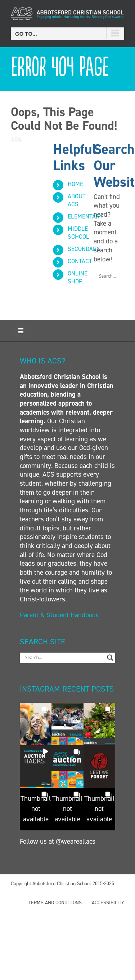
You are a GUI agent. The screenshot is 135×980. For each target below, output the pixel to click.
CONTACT (80, 261)
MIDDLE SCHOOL (78, 233)
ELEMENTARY (85, 216)
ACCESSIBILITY (108, 903)
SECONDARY (84, 249)
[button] (36, 724)
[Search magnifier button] (110, 658)
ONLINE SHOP (78, 277)
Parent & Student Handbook (60, 615)
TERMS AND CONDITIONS (55, 903)
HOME (75, 184)
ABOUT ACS (77, 200)
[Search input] (64, 658)
